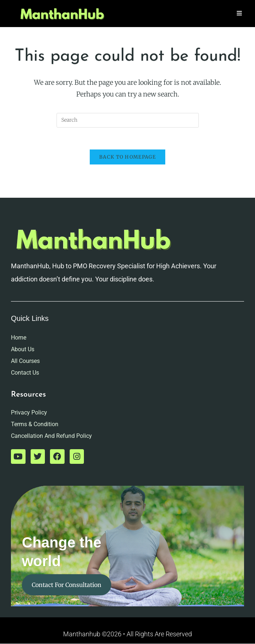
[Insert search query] (128, 120)
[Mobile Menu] (239, 13)
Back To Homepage (127, 157)
